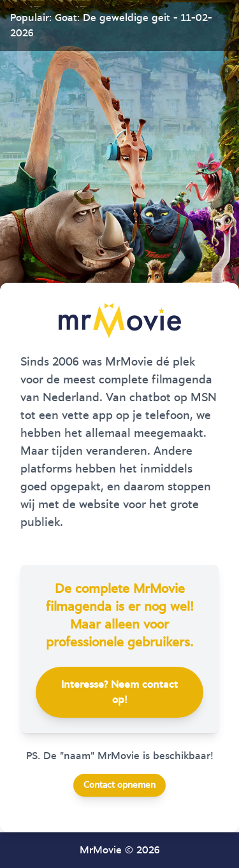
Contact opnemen (119, 785)
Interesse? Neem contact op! (119, 692)
